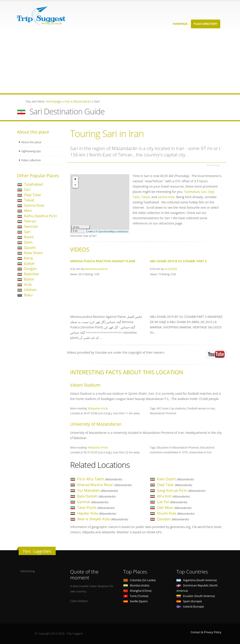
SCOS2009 (171, 269)
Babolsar (32, 274)
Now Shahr (34, 253)
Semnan (31, 226)
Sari (27, 189)
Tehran (30, 221)
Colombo (140, 580)
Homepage (180, 24)
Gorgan (30, 269)
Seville (135, 601)
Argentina (197, 580)
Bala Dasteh (96, 496)
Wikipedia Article (98, 408)
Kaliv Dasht (176, 479)
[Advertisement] (120, 63)
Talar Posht (96, 507)
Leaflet (90, 232)
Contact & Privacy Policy (206, 632)
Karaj (28, 258)
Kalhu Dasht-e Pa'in (41, 216)
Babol (29, 279)
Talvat (29, 200)
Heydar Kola (97, 513)
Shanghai (137, 591)
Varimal (93, 502)
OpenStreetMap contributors (113, 232)
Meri (28, 211)
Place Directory (205, 24)
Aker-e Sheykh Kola (103, 519)
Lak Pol (172, 502)
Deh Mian (174, 507)
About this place (32, 142)
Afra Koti (173, 496)
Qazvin (30, 247)
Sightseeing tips (32, 151)
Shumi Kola (176, 513)
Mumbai (136, 585)
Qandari (173, 519)
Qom (28, 242)
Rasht (29, 237)
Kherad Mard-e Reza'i (104, 485)
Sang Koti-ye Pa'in (181, 490)
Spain (189, 601)
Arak (28, 284)
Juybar (30, 263)
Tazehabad (33, 184)
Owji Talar (33, 195)
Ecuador (196, 596)
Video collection (32, 160)
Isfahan (30, 290)
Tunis (136, 596)
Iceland (190, 607)
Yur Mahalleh (98, 490)
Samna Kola (34, 205)
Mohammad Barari (96, 269)
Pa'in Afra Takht (100, 479)
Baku (28, 295)
